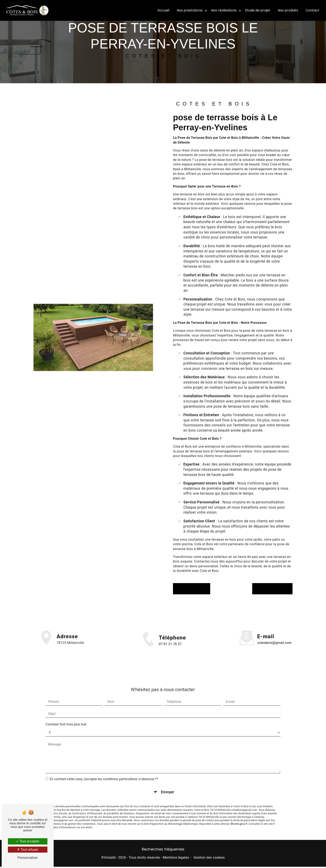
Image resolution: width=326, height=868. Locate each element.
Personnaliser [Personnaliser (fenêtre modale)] (28, 858)
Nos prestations (189, 10)
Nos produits (288, 10)
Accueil (163, 10)
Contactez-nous (270, 589)
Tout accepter (28, 841)
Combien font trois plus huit (66, 718)
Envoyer (168, 786)
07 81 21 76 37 (170, 651)
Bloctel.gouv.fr (239, 819)
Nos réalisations (223, 10)
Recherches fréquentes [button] (163, 851)
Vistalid (110, 859)
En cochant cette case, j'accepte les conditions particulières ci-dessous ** (104, 773)
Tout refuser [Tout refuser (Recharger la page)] (28, 850)
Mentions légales (176, 859)
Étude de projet (257, 10)
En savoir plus (194, 589)
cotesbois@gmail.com (274, 637)
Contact (312, 10)
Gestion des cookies (209, 859)
